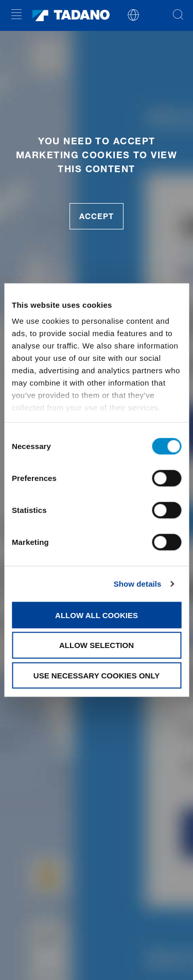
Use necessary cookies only (97, 676)
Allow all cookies (97, 615)
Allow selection (97, 645)
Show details (138, 584)
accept (97, 216)
